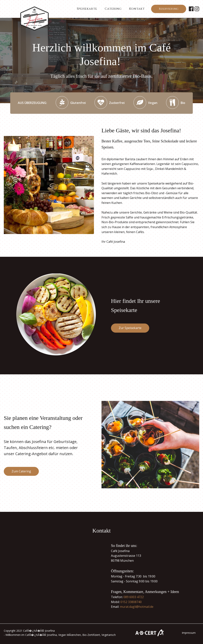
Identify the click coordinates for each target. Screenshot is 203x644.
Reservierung (169, 9)
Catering (113, 9)
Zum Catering (21, 471)
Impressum (189, 633)
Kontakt (137, 9)
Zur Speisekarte (130, 328)
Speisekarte (87, 9)
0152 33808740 (131, 602)
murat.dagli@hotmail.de (137, 607)
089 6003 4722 (134, 597)
